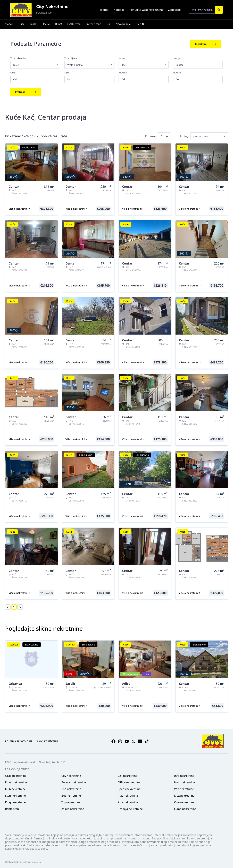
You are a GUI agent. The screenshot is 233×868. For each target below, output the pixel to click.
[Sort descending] (167, 135)
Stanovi (9, 24)
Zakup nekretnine (73, 808)
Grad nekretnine (16, 775)
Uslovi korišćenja (46, 741)
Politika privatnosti (19, 741)
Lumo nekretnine (185, 808)
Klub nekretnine (15, 788)
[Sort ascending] (161, 135)
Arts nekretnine (128, 802)
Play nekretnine (128, 795)
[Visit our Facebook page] (113, 741)
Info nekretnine (184, 775)
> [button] (20, 606)
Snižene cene (93, 24)
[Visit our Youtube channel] (127, 741)
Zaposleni (174, 10)
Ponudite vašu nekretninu (146, 10)
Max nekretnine (184, 795)
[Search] (219, 10)
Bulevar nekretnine (74, 782)
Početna (103, 10)
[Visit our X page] (133, 741)
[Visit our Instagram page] (120, 741)
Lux (108, 24)
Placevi (46, 24)
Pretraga (26, 91)
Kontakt (119, 10)
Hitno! (59, 24)
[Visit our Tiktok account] (147, 741)
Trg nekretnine (71, 802)
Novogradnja (123, 24)
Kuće (22, 24)
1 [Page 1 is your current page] (14, 606)
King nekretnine (15, 802)
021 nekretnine (128, 775)
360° (140, 24)
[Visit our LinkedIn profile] (140, 741)
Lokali (33, 24)
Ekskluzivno (74, 24)
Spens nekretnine (129, 788)
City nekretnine (71, 775)
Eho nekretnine (71, 788)
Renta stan (12, 808)
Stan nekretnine (15, 795)
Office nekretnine (129, 782)
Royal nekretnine (16, 782)
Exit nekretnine (71, 795)
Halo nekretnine (185, 782)
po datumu (201, 136)
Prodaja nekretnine (130, 808)
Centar (179, 64)
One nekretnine (184, 802)
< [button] (8, 606)
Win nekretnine (184, 788)
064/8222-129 (44, 13)
